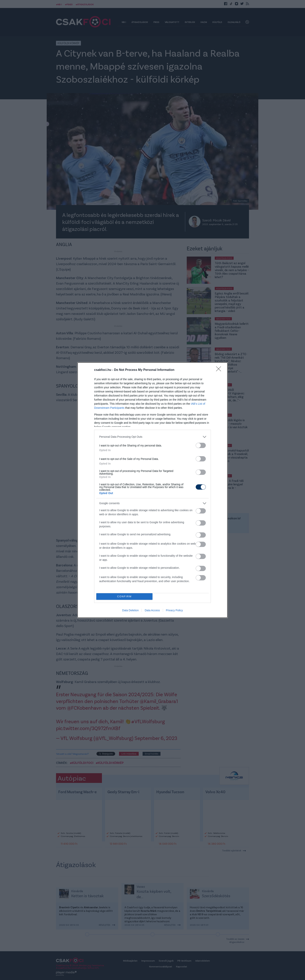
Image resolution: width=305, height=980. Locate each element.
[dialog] (152, 490)
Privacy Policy (174, 610)
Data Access (152, 610)
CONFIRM (124, 596)
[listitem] (152, 437)
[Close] (220, 370)
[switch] (201, 445)
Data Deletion (130, 610)
